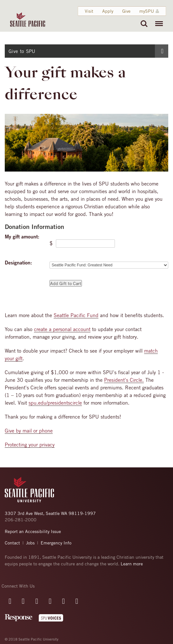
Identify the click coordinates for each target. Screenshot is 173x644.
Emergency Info (56, 543)
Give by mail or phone (29, 431)
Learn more (132, 564)
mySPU (146, 11)
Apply (107, 11)
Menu (157, 21)
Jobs (30, 543)
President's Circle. (124, 380)
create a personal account (62, 329)
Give (126, 11)
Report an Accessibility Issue (33, 531)
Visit (89, 11)
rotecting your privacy (31, 445)
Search (144, 24)
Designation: (18, 263)
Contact (12, 543)
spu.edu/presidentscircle (55, 403)
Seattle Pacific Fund (76, 315)
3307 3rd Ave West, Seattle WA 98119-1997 (50, 513)
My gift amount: (22, 237)
